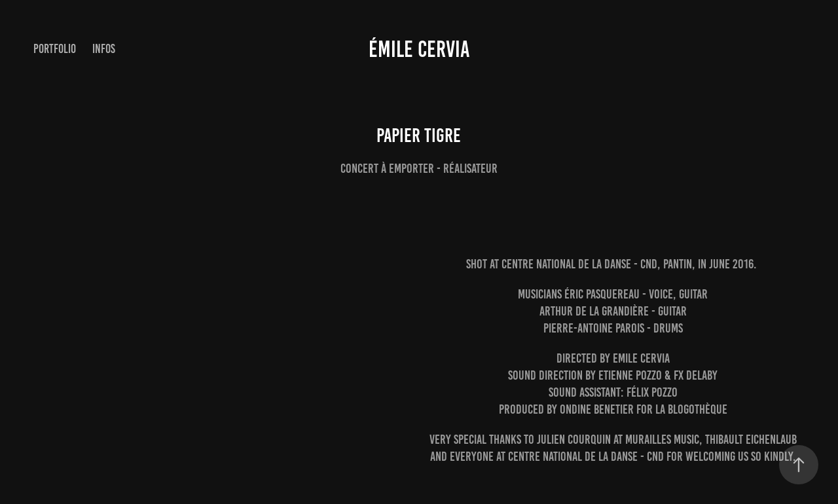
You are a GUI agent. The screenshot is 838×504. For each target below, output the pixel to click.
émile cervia (419, 49)
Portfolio (55, 49)
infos (104, 49)
